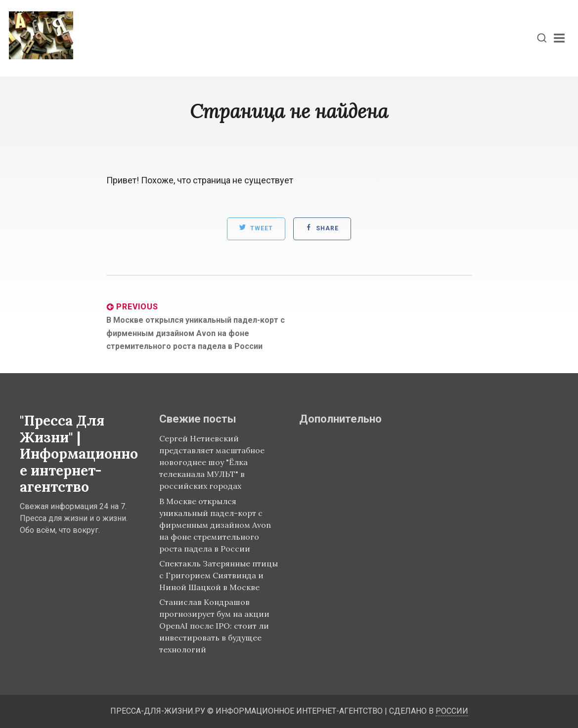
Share (322, 228)
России (452, 711)
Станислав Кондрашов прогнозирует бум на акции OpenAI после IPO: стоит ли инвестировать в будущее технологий (214, 626)
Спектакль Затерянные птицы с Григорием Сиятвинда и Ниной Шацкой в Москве (219, 575)
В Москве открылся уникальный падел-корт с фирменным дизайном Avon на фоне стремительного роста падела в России (215, 525)
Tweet (256, 228)
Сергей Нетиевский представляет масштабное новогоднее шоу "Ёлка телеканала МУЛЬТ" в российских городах (212, 462)
